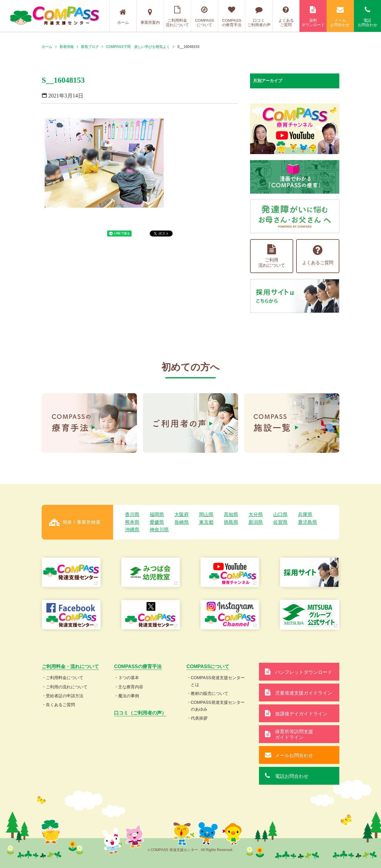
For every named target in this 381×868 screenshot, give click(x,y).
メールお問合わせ (340, 17)
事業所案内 (150, 17)
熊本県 (132, 522)
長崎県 (182, 522)
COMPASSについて (204, 17)
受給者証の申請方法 (65, 696)
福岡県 (157, 514)
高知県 (231, 514)
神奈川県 (159, 530)
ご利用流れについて (272, 256)
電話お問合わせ (367, 17)
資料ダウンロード (313, 17)
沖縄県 (132, 530)
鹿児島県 (307, 522)
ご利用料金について (65, 678)
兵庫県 (305, 514)
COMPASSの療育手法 (232, 17)
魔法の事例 (129, 696)
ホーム (123, 17)
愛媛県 (157, 522)
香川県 (132, 514)
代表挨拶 (199, 718)
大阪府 (182, 514)
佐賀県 (280, 522)
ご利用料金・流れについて (70, 666)
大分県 (256, 514)
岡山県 (206, 514)
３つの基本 (129, 678)
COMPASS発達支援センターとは (218, 681)
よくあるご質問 (286, 17)
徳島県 (231, 522)
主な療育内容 (131, 687)
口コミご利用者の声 (259, 17)
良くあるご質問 (60, 705)
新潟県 (256, 522)
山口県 (280, 514)
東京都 (206, 522)
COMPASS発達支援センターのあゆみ (218, 706)
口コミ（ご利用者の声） (140, 713)
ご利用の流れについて (67, 687)
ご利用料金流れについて (177, 17)
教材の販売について (210, 693)
